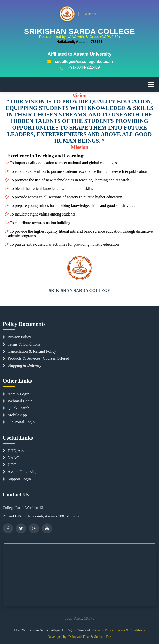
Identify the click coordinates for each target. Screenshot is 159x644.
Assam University (19, 472)
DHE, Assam (16, 451)
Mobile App (15, 415)
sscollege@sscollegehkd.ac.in (79, 61)
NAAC (11, 458)
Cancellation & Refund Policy (29, 351)
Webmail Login (18, 401)
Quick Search (16, 408)
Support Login (17, 479)
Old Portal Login (19, 422)
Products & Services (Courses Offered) (36, 358)
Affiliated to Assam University (79, 54)
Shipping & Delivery (22, 365)
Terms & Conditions (21, 344)
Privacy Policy (17, 337)
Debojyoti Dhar (79, 637)
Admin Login (16, 394)
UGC (9, 465)
